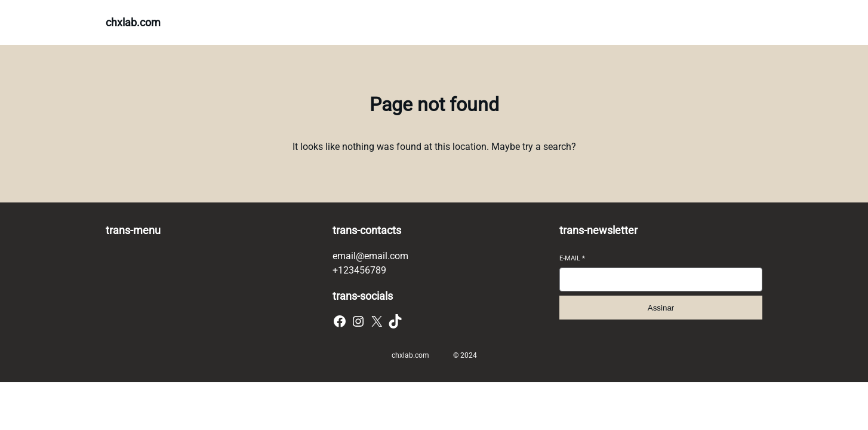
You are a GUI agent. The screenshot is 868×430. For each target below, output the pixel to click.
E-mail (572, 258)
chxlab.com (133, 22)
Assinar (661, 308)
